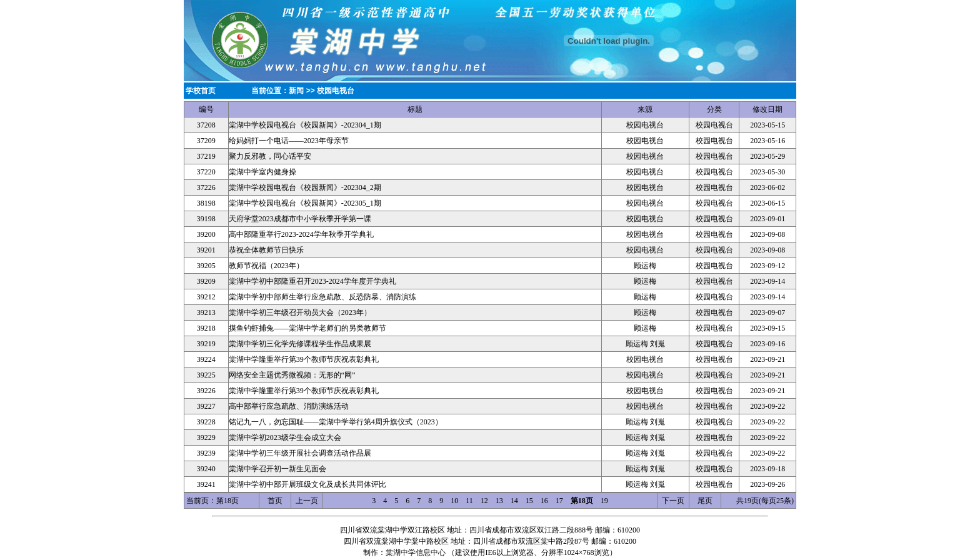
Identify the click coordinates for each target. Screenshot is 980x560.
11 (469, 501)
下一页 (673, 501)
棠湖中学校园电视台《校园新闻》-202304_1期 (305, 125)
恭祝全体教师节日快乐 (266, 250)
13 (499, 501)
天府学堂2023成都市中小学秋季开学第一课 (300, 219)
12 (484, 501)
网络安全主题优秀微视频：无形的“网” (292, 375)
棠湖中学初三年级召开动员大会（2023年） (300, 312)
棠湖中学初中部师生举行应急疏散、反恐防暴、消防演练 (322, 297)
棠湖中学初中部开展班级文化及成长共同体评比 (307, 484)
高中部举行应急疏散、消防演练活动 (289, 406)
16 (544, 501)
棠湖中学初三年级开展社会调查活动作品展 (300, 453)
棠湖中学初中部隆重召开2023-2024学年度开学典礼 (312, 281)
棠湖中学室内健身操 (262, 172)
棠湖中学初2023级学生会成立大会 (285, 437)
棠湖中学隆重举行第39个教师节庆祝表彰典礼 (304, 359)
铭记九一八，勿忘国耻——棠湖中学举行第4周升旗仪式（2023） (336, 422)
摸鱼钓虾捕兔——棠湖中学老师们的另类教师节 (307, 328)
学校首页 (201, 91)
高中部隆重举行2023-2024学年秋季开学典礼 (301, 234)
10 (454, 501)
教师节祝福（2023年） (266, 266)
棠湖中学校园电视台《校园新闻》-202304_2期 (305, 187)
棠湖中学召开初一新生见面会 (277, 469)
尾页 (705, 501)
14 (514, 501)
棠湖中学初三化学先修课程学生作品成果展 (300, 344)
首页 (275, 501)
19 (604, 501)
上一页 (307, 501)
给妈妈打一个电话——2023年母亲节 (289, 141)
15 (529, 501)
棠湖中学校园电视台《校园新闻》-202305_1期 (305, 203)
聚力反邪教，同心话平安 (270, 156)
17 (559, 501)
